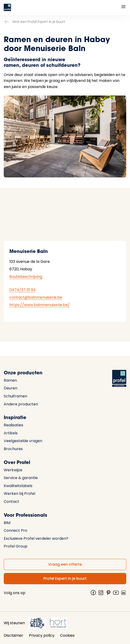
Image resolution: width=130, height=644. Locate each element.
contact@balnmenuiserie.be (36, 297)
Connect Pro (15, 530)
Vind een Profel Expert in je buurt (34, 22)
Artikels (11, 433)
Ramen (10, 380)
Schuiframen (15, 396)
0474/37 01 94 (23, 290)
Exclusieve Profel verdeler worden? (36, 538)
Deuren (11, 388)
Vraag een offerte (65, 564)
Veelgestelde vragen (23, 441)
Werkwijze (13, 470)
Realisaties (13, 425)
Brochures (13, 449)
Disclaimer (13, 635)
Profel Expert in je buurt (65, 578)
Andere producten (21, 404)
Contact (11, 502)
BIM (7, 523)
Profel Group (16, 546)
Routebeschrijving (26, 277)
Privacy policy (42, 635)
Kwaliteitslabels (18, 486)
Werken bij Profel (19, 494)
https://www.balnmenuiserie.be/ (40, 305)
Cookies (67, 635)
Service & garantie (21, 478)
